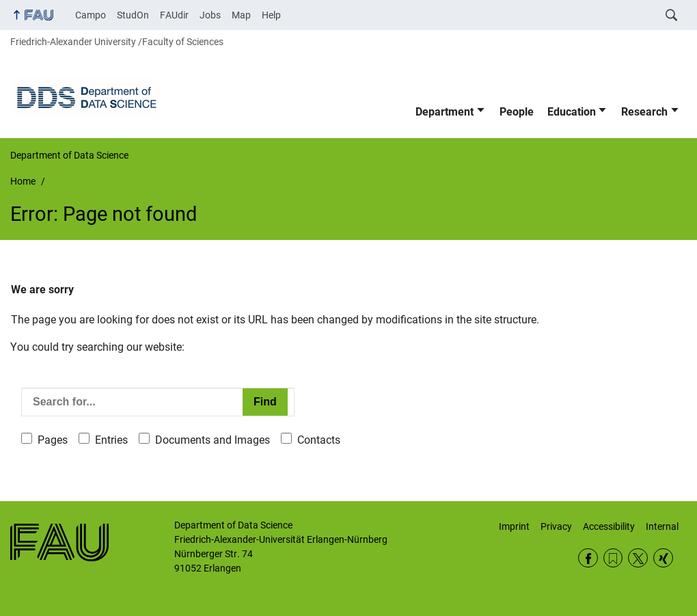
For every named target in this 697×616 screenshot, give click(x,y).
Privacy (556, 526)
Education (572, 112)
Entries (111, 440)
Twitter (638, 558)
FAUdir (174, 15)
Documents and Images (213, 440)
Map (241, 15)
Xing (663, 558)
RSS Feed (613, 558)
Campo (91, 15)
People (517, 112)
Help (271, 15)
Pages (53, 440)
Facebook (588, 558)
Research (644, 112)
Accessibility (609, 526)
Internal (662, 526)
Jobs (210, 15)
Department (445, 112)
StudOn (133, 15)
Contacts (319, 440)
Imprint (514, 526)
